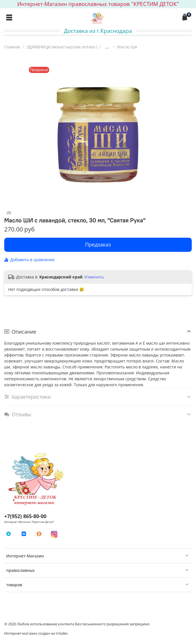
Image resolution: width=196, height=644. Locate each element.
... (107, 47)
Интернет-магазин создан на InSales (36, 633)
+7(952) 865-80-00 (25, 516)
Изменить (94, 277)
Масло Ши (127, 47)
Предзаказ (98, 244)
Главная (12, 47)
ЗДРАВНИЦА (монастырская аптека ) (62, 47)
